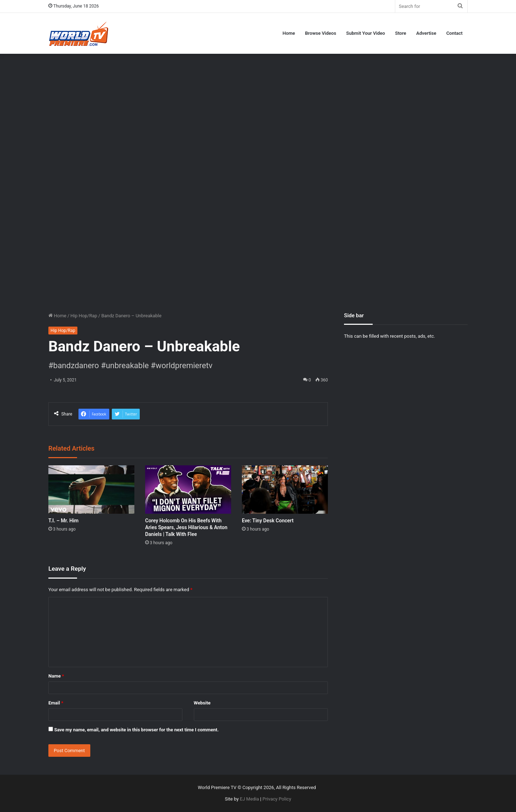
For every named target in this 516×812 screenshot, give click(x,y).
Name (56, 676)
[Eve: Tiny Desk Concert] (285, 490)
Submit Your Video (365, 33)
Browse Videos (321, 33)
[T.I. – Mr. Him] (91, 490)
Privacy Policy (277, 799)
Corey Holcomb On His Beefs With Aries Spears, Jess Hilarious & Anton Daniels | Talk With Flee (186, 527)
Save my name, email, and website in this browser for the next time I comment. (136, 730)
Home (289, 33)
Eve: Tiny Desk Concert (268, 521)
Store (400, 33)
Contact (454, 33)
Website (202, 703)
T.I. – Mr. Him (63, 521)
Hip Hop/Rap (84, 316)
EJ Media (249, 799)
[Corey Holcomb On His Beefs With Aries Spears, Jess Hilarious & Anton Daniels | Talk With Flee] (188, 490)
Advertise (426, 33)
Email (56, 703)
